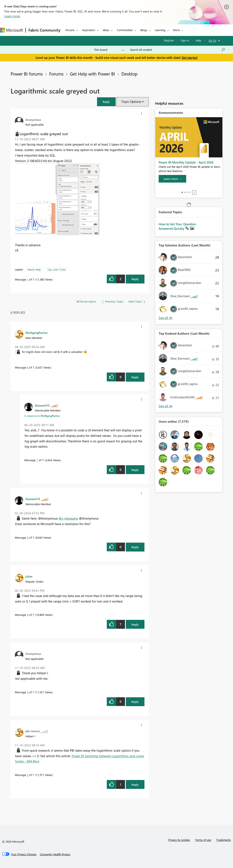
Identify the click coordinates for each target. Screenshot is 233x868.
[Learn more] (172, 179)
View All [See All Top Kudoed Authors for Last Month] (166, 406)
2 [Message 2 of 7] (28, 775)
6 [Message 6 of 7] (28, 367)
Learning (160, 30)
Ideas (106, 30)
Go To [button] (212, 41)
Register (169, 40)
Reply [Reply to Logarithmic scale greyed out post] (135, 279)
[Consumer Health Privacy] (55, 854)
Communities (125, 30)
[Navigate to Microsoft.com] (11, 30)
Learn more (12, 16)
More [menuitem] (176, 30)
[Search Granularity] (109, 50)
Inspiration (89, 30)
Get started (190, 58)
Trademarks (224, 840)
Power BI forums (27, 74)
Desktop (129, 74)
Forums (70, 30)
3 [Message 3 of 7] (28, 692)
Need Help (34, 269)
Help (198, 40)
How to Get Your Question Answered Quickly (177, 226)
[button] (106, 102)
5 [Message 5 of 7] (28, 537)
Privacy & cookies (179, 840)
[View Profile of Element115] (42, 405)
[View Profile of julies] (29, 576)
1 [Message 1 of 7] (28, 279)
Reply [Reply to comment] (135, 377)
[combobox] (178, 50)
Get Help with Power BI (92, 74)
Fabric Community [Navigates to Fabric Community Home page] (44, 30)
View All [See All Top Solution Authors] (166, 318)
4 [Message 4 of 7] (28, 615)
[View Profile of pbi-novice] (33, 731)
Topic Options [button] (131, 102)
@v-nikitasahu (68, 518)
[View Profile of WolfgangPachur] (37, 333)
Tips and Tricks (57, 269)
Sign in (185, 40)
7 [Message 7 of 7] (37, 460)
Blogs (144, 30)
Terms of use (203, 840)
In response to (42, 416)
